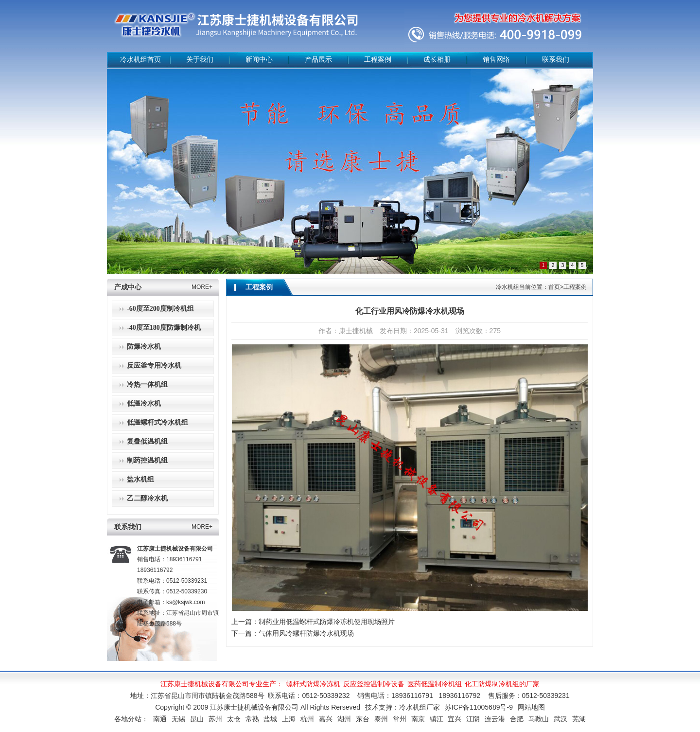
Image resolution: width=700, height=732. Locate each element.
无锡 (178, 719)
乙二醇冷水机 (147, 498)
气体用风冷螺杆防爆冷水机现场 (306, 633)
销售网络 (496, 60)
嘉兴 (326, 719)
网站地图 (531, 707)
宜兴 (455, 719)
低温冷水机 (144, 403)
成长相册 (437, 60)
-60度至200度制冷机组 (160, 309)
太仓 (234, 719)
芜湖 (579, 719)
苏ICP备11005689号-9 (479, 707)
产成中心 (128, 287)
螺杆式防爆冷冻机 (313, 684)
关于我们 (200, 60)
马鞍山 (539, 719)
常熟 (252, 719)
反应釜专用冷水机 (154, 366)
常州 (400, 719)
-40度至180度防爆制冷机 (164, 328)
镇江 (437, 719)
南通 (160, 719)
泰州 (381, 719)
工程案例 (378, 60)
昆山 (197, 719)
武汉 (560, 719)
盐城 (270, 719)
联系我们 (556, 60)
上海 (289, 719)
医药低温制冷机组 (435, 684)
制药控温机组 (147, 460)
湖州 (344, 719)
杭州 (307, 719)
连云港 (495, 719)
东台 (363, 719)
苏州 (215, 719)
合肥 (517, 719)
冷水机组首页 (140, 60)
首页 (554, 287)
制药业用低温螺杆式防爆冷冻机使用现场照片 (327, 622)
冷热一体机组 (147, 384)
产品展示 (318, 60)
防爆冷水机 (144, 347)
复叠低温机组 (147, 441)
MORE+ (202, 287)
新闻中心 (259, 60)
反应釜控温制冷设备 (374, 684)
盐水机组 (140, 479)
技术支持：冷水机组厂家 (402, 707)
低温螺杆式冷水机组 (157, 422)
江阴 (473, 719)
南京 (418, 719)
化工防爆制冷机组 (492, 684)
